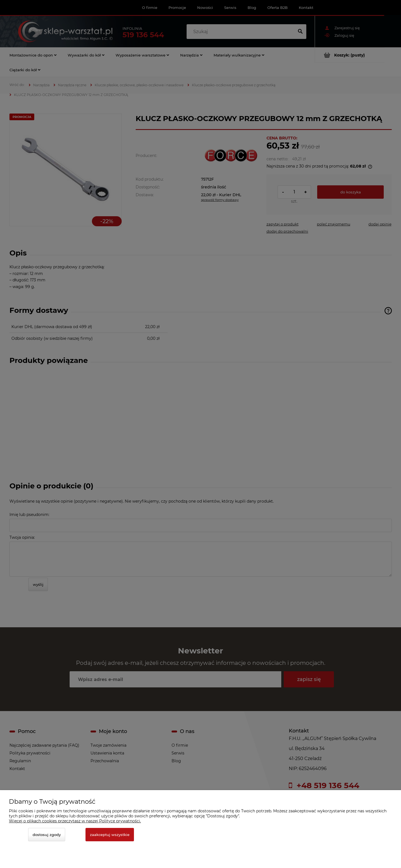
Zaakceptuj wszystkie (110, 835)
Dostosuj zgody (47, 835)
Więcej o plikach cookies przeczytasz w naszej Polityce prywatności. (75, 821)
